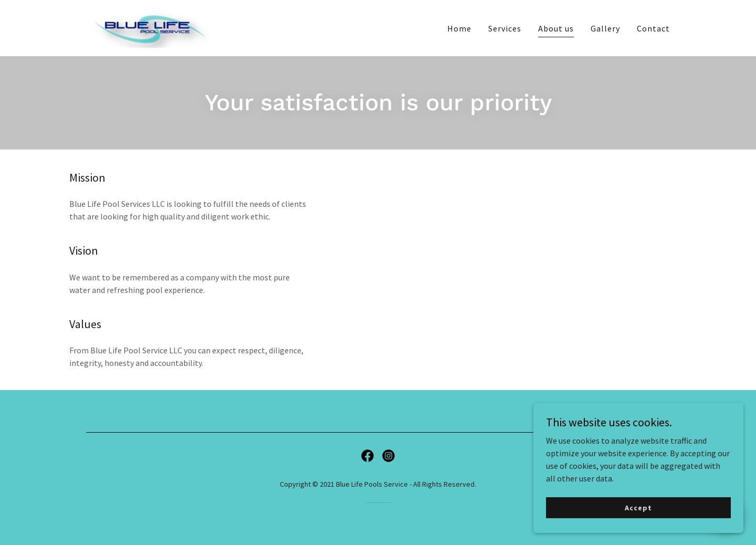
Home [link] (459, 28)
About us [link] (556, 28)
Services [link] (505, 28)
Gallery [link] (605, 28)
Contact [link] (653, 28)
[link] (148, 27)
